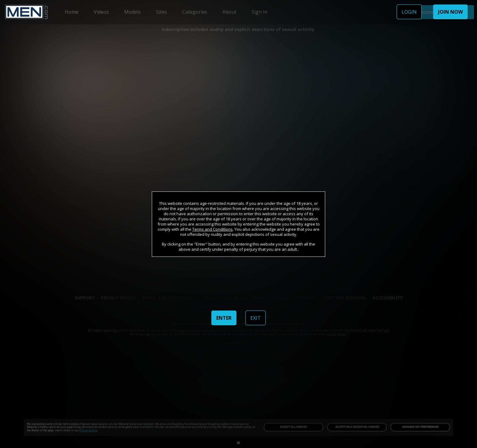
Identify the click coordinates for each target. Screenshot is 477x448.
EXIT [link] (256, 318)
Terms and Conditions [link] (212, 229)
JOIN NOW (450, 12)
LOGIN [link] (409, 12)
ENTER (224, 318)
